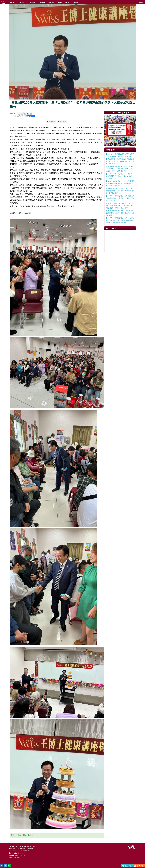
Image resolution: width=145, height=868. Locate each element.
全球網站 (76, 2)
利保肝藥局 (51, 2)
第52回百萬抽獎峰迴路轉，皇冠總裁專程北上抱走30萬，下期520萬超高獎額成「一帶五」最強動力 (120, 161)
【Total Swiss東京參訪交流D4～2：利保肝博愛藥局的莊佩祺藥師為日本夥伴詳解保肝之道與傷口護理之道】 (120, 191)
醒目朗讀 (63, 121)
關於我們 (12, 2)
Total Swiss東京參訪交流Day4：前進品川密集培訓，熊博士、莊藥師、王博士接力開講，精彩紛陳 (120, 198)
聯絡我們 (68, 2)
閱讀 (30, 116)
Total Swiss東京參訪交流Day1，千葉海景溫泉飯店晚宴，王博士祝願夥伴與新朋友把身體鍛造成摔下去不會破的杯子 (120, 220)
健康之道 (27, 213)
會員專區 (141, 2)
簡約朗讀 (52, 121)
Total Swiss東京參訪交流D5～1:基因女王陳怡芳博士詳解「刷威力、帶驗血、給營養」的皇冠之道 (120, 176)
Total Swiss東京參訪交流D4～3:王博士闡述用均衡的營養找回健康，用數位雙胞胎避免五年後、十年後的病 (120, 183)
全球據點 (60, 2)
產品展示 (32, 2)
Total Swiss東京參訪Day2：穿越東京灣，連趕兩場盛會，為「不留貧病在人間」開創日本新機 (120, 213)
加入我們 (22, 2)
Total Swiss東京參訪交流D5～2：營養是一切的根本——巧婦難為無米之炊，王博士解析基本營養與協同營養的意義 (120, 169)
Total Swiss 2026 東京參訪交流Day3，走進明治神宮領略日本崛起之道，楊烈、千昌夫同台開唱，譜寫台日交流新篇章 (120, 206)
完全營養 (20, 213)
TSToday (42, 2)
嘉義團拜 (13, 213)
